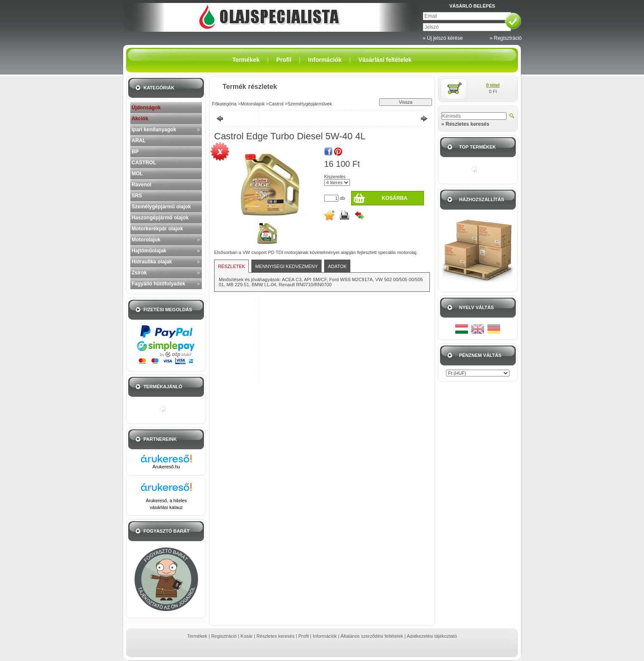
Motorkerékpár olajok (157, 229)
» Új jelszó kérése (443, 38)
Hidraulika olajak (152, 262)
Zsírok (139, 273)
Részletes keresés (275, 636)
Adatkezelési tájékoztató (432, 636)
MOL (137, 174)
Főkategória (224, 104)
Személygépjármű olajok (161, 207)
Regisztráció (224, 636)
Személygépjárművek (310, 104)
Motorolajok (146, 240)
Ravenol (142, 185)
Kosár (246, 636)
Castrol (276, 104)
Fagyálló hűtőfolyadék (158, 284)
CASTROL (144, 163)
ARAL (139, 141)
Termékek (197, 636)
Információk (325, 636)
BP (135, 152)
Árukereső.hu (166, 467)
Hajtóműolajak (149, 251)
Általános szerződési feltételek (372, 636)
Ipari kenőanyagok (154, 130)
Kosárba (395, 198)
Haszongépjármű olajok (160, 218)
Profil (304, 636)
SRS (137, 196)
